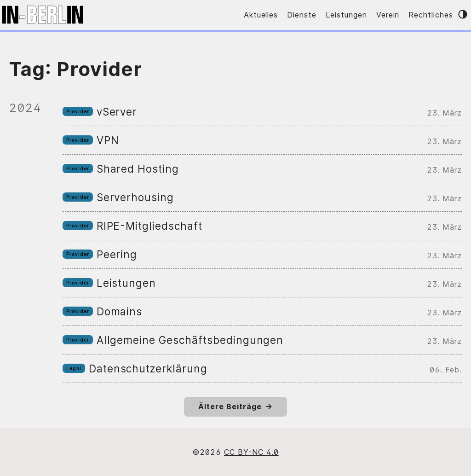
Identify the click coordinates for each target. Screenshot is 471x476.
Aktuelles (261, 15)
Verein (388, 15)
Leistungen (346, 15)
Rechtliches (431, 15)
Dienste (302, 15)
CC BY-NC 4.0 (251, 452)
